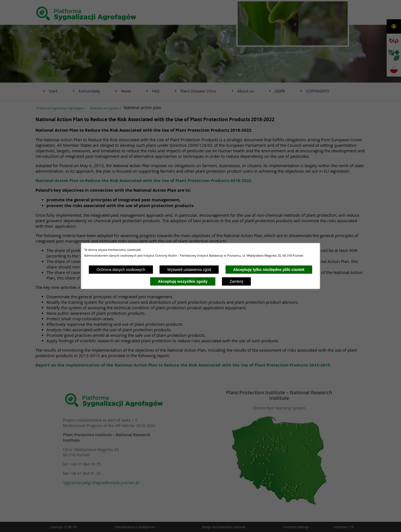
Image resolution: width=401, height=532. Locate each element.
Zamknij (236, 281)
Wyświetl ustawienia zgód (189, 270)
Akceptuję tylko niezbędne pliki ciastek (269, 270)
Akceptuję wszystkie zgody (183, 281)
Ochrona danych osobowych (121, 270)
